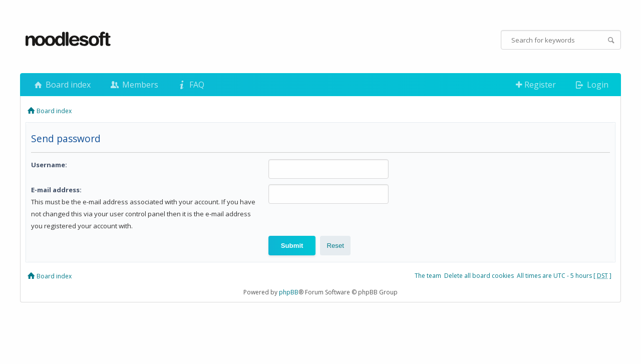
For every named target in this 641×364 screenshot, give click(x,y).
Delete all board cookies (479, 276)
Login (591, 85)
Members (133, 85)
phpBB (289, 292)
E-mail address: (56, 190)
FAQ (190, 85)
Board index (62, 85)
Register (536, 85)
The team (428, 276)
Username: (49, 165)
